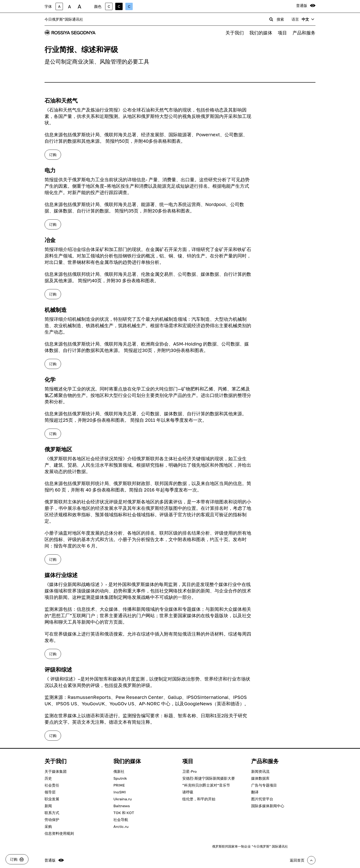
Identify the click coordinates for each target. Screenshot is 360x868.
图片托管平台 (262, 799)
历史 (48, 778)
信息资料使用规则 (59, 833)
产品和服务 (304, 33)
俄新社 (119, 771)
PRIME (119, 785)
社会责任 (52, 785)
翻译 (255, 792)
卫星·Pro (190, 771)
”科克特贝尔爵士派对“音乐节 (206, 785)
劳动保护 (52, 820)
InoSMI (120, 792)
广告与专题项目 (264, 785)
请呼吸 (188, 792)
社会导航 (121, 820)
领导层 (50, 792)
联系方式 (52, 813)
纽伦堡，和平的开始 (199, 799)
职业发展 (52, 799)
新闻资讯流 (260, 771)
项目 (282, 33)
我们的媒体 (261, 33)
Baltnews (122, 806)
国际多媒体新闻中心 (268, 806)
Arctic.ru (121, 826)
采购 (48, 826)
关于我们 (235, 33)
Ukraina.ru (123, 799)
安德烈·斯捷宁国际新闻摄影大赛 (209, 778)
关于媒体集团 (56, 771)
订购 (53, 155)
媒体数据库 (260, 778)
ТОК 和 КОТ (124, 813)
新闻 (48, 806)
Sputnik (120, 778)
